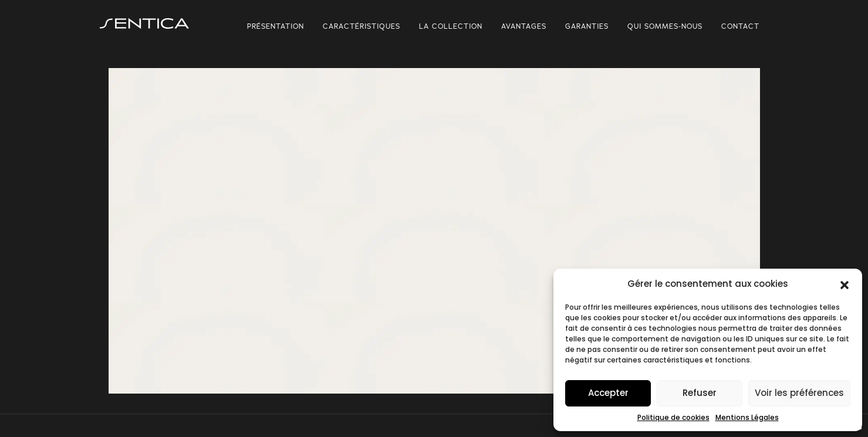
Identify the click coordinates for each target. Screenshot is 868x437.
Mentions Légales (747, 417)
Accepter (608, 393)
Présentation (276, 26)
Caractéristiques (362, 26)
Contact (740, 26)
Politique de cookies (673, 417)
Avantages (524, 26)
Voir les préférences (799, 393)
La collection (451, 26)
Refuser (700, 393)
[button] (845, 284)
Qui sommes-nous (665, 26)
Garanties (587, 26)
